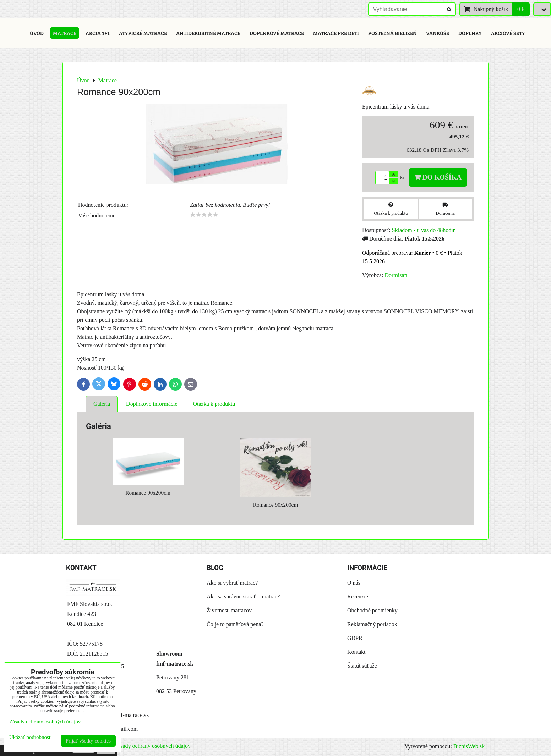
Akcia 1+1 (98, 33)
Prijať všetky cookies (88, 741)
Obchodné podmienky (372, 610)
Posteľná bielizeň (392, 33)
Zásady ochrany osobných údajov (152, 746)
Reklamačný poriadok (372, 624)
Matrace (65, 33)
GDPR (355, 638)
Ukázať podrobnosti (31, 737)
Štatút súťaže (362, 666)
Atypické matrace (143, 33)
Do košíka (438, 177)
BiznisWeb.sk (469, 746)
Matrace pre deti (336, 33)
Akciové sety (508, 33)
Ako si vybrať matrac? (232, 583)
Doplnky (470, 33)
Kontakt (356, 652)
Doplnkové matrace (277, 33)
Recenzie (358, 597)
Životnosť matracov (229, 610)
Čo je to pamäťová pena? (235, 624)
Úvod (37, 33)
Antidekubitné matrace (208, 33)
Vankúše (438, 33)
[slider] (204, 215)
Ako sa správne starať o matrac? (243, 597)
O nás (354, 583)
